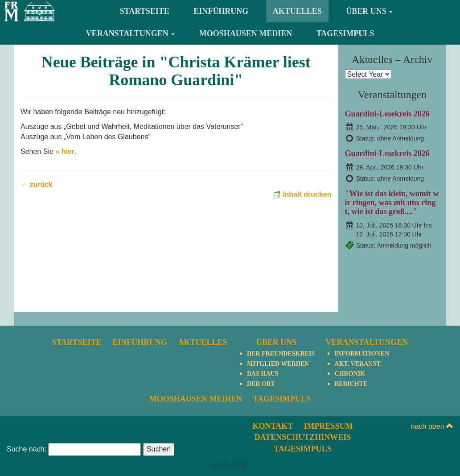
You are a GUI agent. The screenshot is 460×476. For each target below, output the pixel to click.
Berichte (351, 384)
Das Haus (263, 374)
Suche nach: (27, 449)
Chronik (350, 374)
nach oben (432, 426)
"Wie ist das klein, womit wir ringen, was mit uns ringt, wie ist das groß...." (392, 203)
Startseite (145, 11)
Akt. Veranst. (358, 364)
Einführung (221, 11)
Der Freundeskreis (281, 354)
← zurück (37, 184)
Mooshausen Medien (246, 33)
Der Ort (261, 384)
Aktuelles (297, 11)
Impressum (329, 426)
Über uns (369, 11)
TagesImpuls (345, 33)
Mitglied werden (278, 364)
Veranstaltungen (131, 33)
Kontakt (273, 426)
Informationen (362, 354)
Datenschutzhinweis (303, 437)
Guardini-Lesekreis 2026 (387, 114)
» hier (65, 151)
